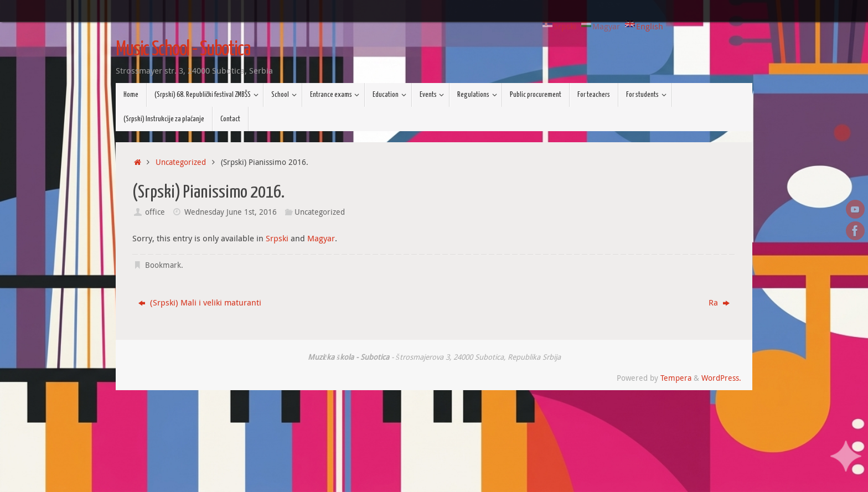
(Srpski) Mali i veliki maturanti (200, 302)
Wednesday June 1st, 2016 (231, 212)
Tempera (676, 378)
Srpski (277, 238)
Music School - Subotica (183, 50)
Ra (719, 302)
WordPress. (721, 378)
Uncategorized (181, 162)
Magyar (321, 238)
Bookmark (163, 265)
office (155, 212)
